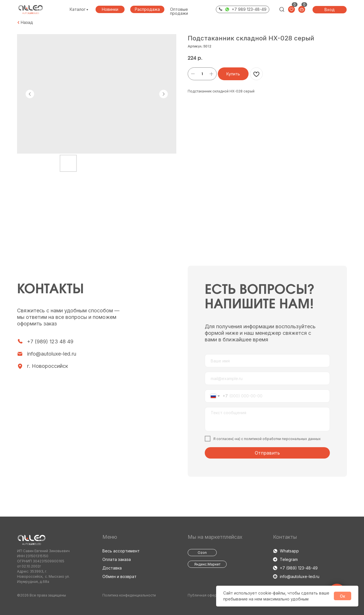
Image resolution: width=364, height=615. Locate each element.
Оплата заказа (117, 559)
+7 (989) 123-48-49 (299, 568)
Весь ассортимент (121, 551)
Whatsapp (289, 551)
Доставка (112, 568)
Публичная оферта (204, 595)
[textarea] (267, 419)
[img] (282, 9)
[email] (267, 378)
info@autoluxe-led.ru (52, 354)
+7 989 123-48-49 (249, 9)
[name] (267, 361)
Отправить (267, 453)
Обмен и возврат (119, 576)
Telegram (289, 559)
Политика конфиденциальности (129, 595)
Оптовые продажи (179, 11)
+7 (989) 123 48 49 (50, 341)
